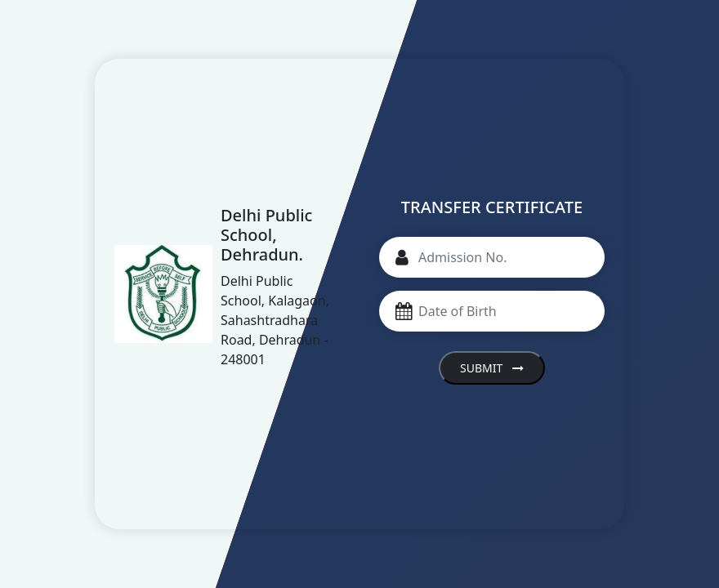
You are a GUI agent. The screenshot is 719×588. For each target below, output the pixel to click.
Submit (492, 368)
